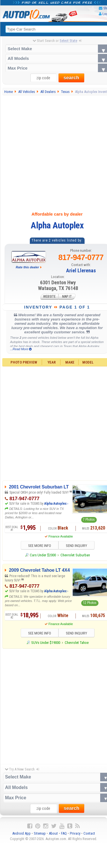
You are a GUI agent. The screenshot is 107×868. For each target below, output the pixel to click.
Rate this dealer (28, 267)
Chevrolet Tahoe (77, 643)
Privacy (75, 834)
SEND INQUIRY (77, 546)
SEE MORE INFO (39, 546)
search (71, 78)
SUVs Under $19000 (46, 643)
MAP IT (67, 297)
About (53, 834)
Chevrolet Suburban (75, 555)
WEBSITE (49, 297)
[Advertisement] (53, 152)
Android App (21, 834)
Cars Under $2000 (43, 555)
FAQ (64, 834)
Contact (89, 834)
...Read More (21, 349)
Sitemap (40, 834)
